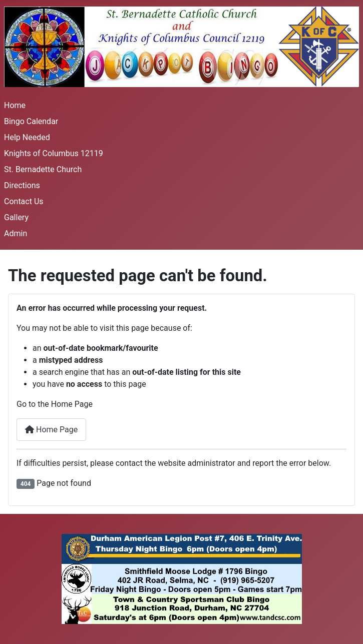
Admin (16, 233)
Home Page (51, 430)
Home (15, 105)
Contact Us (24, 201)
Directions (22, 185)
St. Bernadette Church (43, 169)
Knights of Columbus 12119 (54, 153)
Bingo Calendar (31, 121)
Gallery (16, 217)
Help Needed (27, 137)
